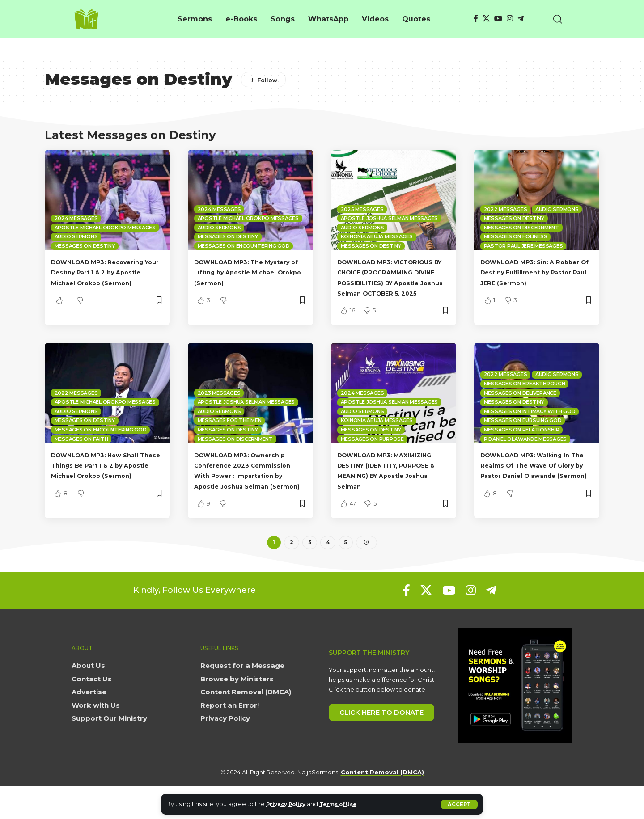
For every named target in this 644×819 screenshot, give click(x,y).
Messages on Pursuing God (523, 441)
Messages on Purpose (372, 460)
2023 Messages (219, 414)
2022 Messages (506, 209)
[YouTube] (498, 19)
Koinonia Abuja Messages (377, 236)
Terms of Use (347, 804)
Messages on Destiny (85, 246)
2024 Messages (76, 218)
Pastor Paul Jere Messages (523, 246)
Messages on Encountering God (244, 246)
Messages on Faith (81, 460)
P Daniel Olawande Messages (525, 460)
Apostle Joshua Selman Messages (390, 218)
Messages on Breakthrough (525, 404)
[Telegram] (521, 19)
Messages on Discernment (521, 228)
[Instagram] (510, 19)
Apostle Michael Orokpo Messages (105, 228)
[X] (486, 19)
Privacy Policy (289, 804)
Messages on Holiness (516, 236)
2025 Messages (362, 209)
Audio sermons (76, 236)
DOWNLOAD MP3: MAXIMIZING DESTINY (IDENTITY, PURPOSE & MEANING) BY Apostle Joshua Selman (393, 496)
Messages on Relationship (522, 450)
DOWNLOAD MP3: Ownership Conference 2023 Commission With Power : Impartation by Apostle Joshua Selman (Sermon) (250, 496)
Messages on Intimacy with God (530, 432)
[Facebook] (476, 19)
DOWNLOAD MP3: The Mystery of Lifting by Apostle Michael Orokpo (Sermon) (250, 272)
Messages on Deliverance (520, 414)
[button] (459, 804)
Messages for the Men (230, 441)
